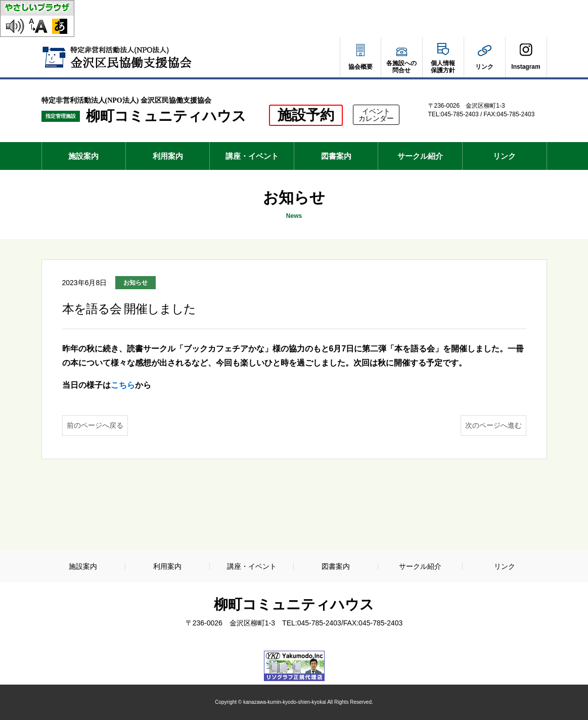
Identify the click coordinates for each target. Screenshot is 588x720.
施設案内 (83, 156)
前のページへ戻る (95, 425)
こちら (123, 385)
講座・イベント (252, 156)
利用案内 (168, 156)
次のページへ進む (493, 425)
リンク (504, 156)
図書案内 (336, 156)
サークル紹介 (420, 156)
